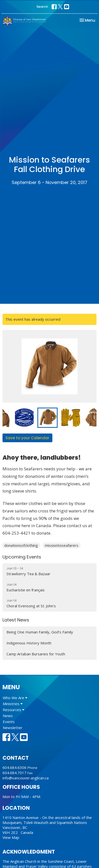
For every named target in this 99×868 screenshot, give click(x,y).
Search (42, 7)
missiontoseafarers (62, 545)
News (8, 716)
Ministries (13, 704)
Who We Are (15, 698)
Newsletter (13, 728)
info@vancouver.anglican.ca (26, 778)
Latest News (16, 620)
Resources (14, 710)
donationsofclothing (21, 545)
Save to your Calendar (27, 438)
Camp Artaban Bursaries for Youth (36, 654)
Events (9, 722)
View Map (11, 837)
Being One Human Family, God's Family (40, 632)
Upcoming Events (22, 557)
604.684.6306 (14, 767)
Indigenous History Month (29, 643)
